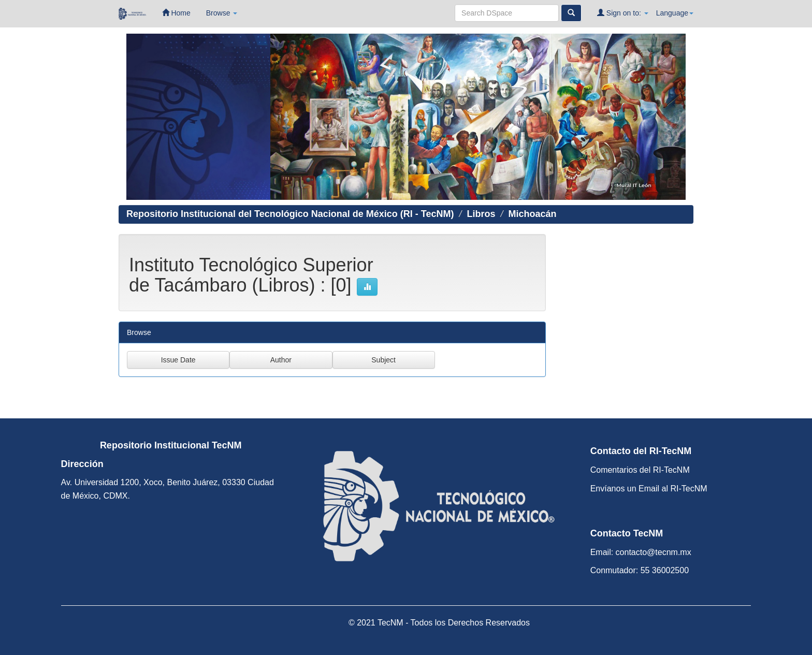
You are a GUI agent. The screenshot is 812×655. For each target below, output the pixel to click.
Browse (222, 13)
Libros (481, 214)
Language (675, 13)
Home (176, 13)
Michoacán (532, 214)
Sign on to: (623, 13)
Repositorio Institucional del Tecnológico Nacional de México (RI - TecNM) (290, 214)
